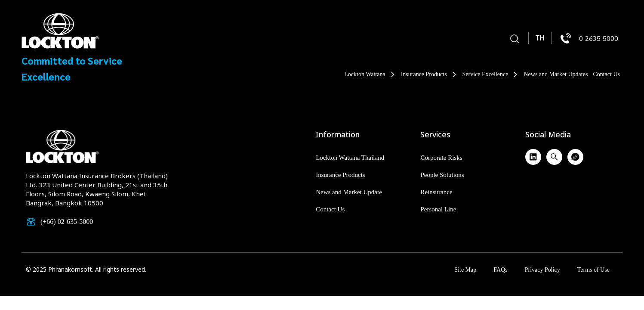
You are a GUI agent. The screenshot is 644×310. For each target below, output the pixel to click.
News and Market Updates (556, 74)
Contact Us (606, 74)
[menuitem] (540, 38)
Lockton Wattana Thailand (350, 158)
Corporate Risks (441, 158)
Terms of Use (593, 270)
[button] (515, 39)
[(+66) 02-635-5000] (31, 222)
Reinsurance (436, 192)
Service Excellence (491, 74)
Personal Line (438, 209)
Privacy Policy (542, 270)
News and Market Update (349, 192)
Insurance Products (429, 74)
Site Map (465, 270)
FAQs (500, 270)
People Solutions (442, 175)
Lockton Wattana (370, 74)
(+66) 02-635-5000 (67, 222)
